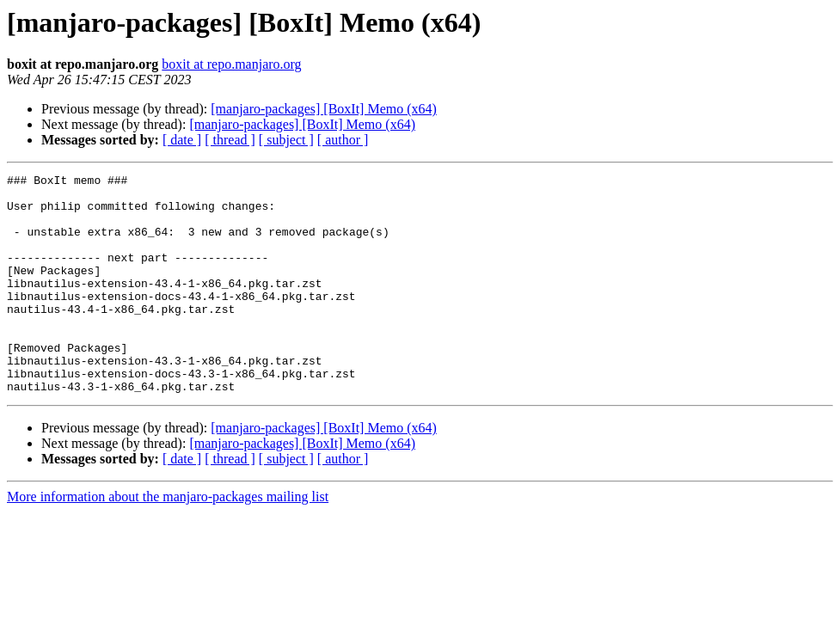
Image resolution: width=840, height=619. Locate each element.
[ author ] (343, 140)
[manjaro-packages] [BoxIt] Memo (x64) (324, 109)
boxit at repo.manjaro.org (231, 64)
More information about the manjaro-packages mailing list (168, 540)
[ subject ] (286, 140)
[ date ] (182, 140)
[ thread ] (230, 140)
